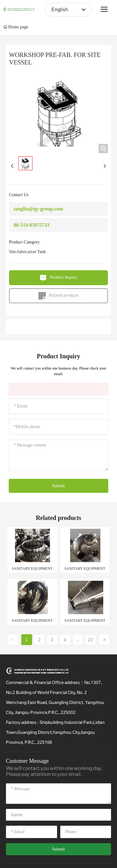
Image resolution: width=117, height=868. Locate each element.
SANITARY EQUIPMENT (32, 568)
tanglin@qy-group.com (38, 209)
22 (90, 640)
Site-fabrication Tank (27, 252)
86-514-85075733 (32, 225)
